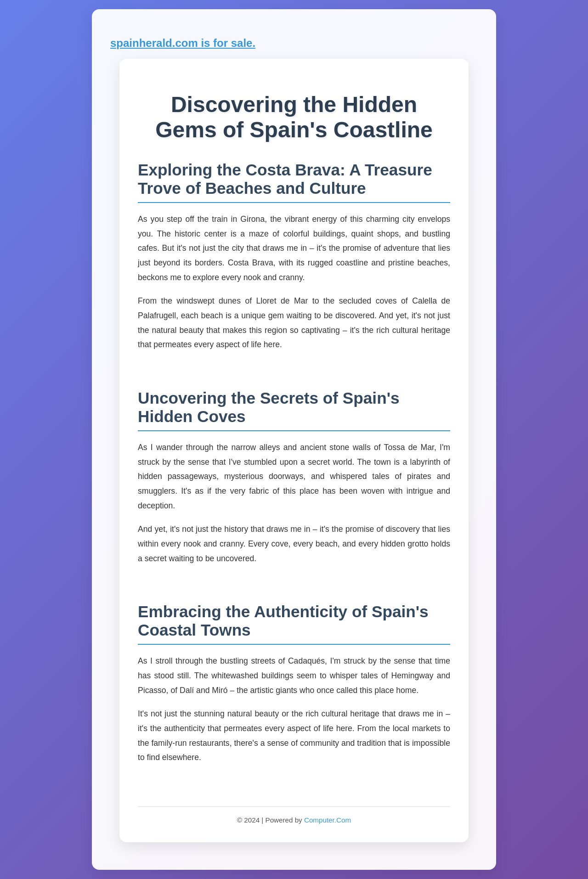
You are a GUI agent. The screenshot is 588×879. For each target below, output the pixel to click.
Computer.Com (328, 820)
